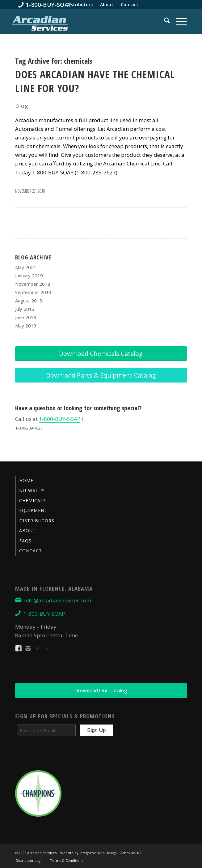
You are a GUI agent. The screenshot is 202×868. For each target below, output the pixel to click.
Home (26, 480)
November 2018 (33, 284)
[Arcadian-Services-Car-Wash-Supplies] (40, 23)
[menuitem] (45, 5)
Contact (31, 551)
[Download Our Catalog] (101, 691)
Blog (22, 106)
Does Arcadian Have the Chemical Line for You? (95, 81)
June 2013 (26, 317)
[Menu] (178, 21)
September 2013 (33, 292)
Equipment (33, 510)
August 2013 (29, 301)
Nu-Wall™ (32, 491)
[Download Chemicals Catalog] (101, 354)
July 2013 (25, 309)
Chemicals (33, 500)
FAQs (25, 541)
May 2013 (26, 326)
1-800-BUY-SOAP (60, 419)
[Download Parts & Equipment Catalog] (101, 375)
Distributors (37, 521)
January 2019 (29, 276)
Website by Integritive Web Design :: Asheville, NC (101, 853)
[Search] (164, 21)
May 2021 (26, 267)
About (27, 530)
